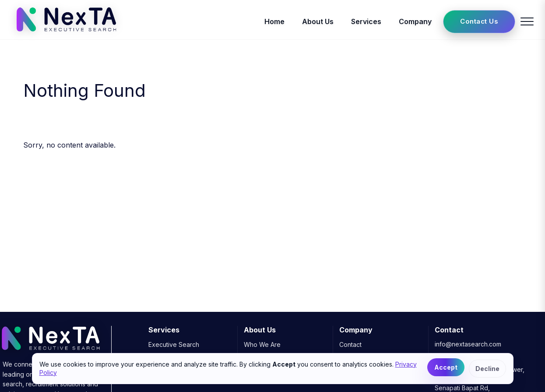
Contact (350, 344)
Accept (446, 367)
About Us (318, 21)
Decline (487, 369)
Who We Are (262, 344)
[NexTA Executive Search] (66, 34)
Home (274, 21)
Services (366, 21)
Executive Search (174, 344)
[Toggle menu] (527, 21)
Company (415, 21)
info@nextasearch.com (468, 344)
